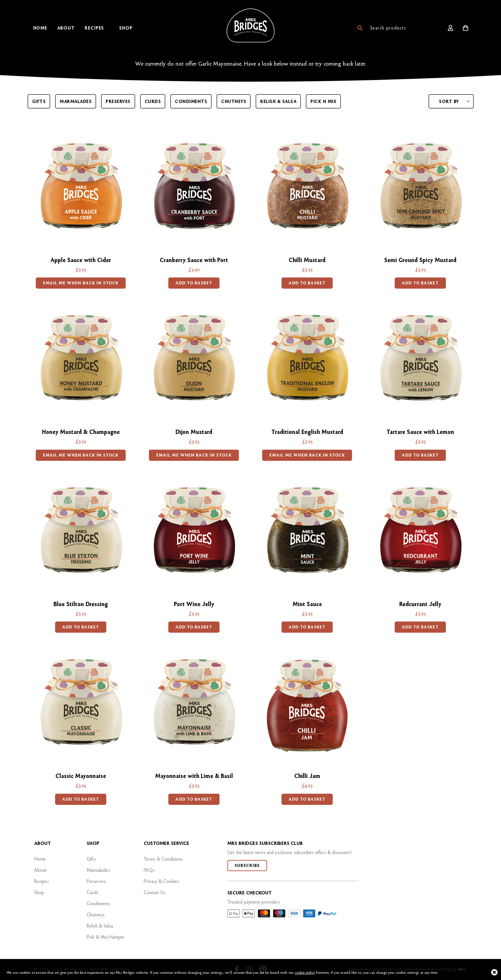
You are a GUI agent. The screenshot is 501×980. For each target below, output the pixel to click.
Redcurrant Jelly (420, 604)
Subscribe (247, 865)
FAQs (149, 870)
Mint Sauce (307, 604)
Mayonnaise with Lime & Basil (194, 776)
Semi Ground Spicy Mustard (420, 260)
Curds (153, 101)
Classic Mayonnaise (81, 776)
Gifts (39, 101)
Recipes (42, 881)
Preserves (118, 101)
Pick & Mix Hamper (106, 937)
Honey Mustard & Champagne (81, 432)
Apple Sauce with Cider (81, 260)
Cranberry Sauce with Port (194, 260)
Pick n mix (323, 101)
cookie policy (305, 972)
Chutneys (234, 101)
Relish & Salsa (278, 101)
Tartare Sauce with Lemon (420, 432)
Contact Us (155, 892)
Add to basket (194, 283)
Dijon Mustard (194, 432)
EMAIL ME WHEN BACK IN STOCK (81, 283)
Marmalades (76, 101)
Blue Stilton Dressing (81, 604)
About (40, 870)
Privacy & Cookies (161, 881)
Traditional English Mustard (307, 432)
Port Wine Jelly (194, 604)
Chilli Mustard (307, 260)
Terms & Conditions (163, 859)
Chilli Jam (307, 776)
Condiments (191, 101)
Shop (39, 892)
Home (40, 859)
